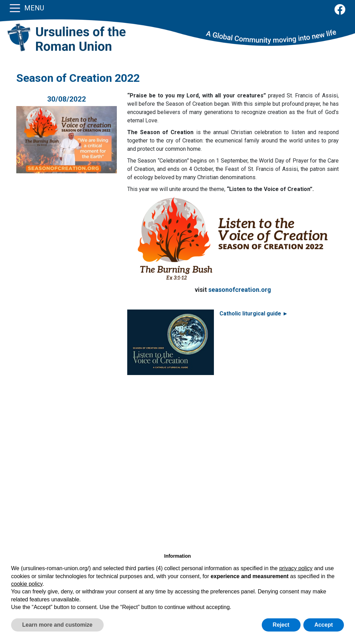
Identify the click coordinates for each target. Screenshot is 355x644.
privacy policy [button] (296, 568)
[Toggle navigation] (15, 8)
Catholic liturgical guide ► (254, 314)
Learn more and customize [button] (57, 625)
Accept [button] (324, 625)
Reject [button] (281, 625)
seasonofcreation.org (240, 290)
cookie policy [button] (27, 584)
